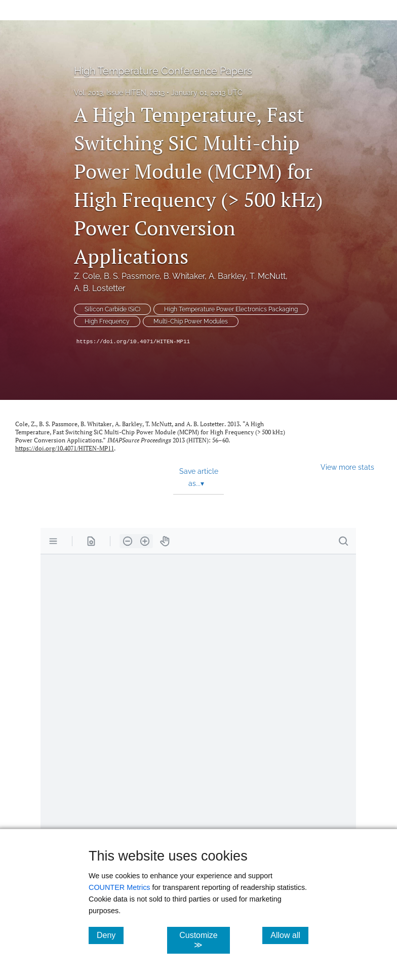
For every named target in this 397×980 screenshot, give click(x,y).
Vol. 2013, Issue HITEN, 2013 (119, 93)
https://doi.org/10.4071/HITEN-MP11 (133, 342)
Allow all (289, 935)
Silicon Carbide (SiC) (112, 309)
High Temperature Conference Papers (163, 71)
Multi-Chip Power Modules (191, 321)
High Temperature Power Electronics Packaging (231, 309)
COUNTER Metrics (120, 887)
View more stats (347, 467)
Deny (110, 935)
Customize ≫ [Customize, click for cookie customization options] (205, 940)
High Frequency (107, 321)
